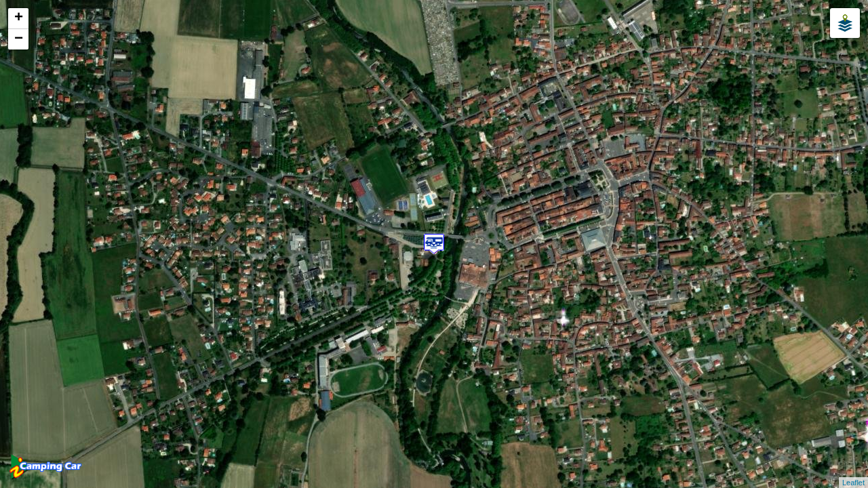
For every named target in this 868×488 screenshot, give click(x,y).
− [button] (19, 39)
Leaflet (853, 483)
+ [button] (19, 18)
